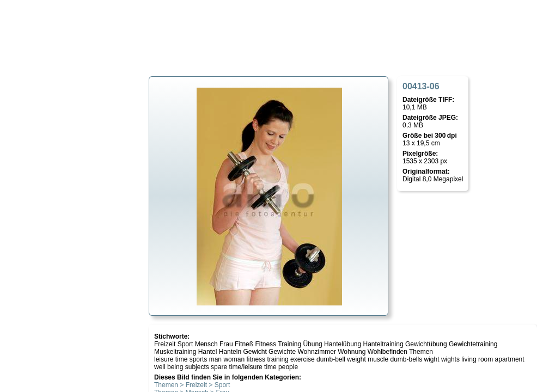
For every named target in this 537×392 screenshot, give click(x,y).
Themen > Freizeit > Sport (192, 385)
